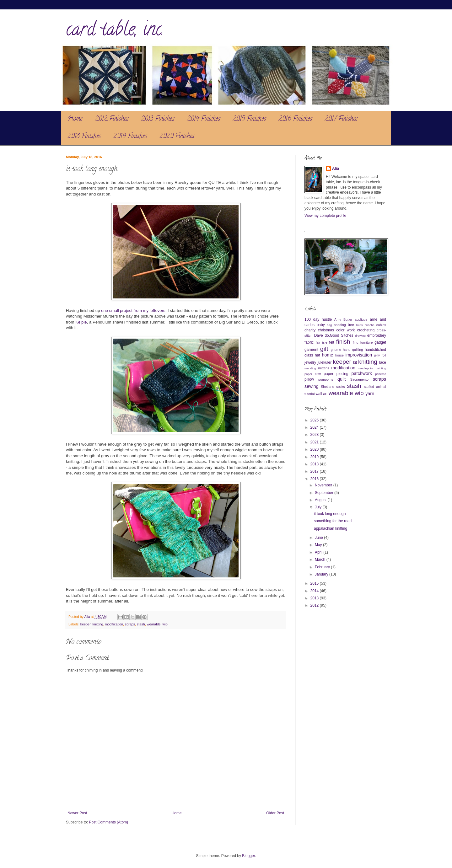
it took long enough (330, 514)
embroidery (377, 335)
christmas (326, 330)
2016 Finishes (295, 119)
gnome (336, 350)
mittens (323, 368)
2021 (315, 442)
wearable (154, 624)
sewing (312, 386)
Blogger (248, 856)
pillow (309, 379)
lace (383, 362)
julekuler (324, 362)
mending (310, 368)
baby (321, 325)
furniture (367, 342)
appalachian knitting (331, 528)
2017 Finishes (341, 119)
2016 (315, 479)
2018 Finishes (84, 137)
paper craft (313, 374)
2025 (315, 420)
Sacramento (359, 379)
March (321, 560)
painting (381, 368)
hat (317, 355)
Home (75, 119)
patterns (381, 374)
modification (114, 624)
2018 (315, 464)
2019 (315, 457)
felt (332, 342)
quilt (342, 379)
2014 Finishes (203, 119)
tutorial (309, 394)
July (319, 507)
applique (361, 319)
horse (339, 355)
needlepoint (366, 368)
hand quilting (353, 350)
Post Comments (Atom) (108, 822)
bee (351, 325)
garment (311, 350)
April (319, 552)
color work (346, 330)
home (328, 355)
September (325, 493)
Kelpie (81, 322)
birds (360, 325)
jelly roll (380, 355)
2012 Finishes (112, 119)
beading (340, 325)
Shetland (328, 387)
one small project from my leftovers (133, 311)
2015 (315, 583)
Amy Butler (343, 319)
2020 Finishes (177, 137)
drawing (360, 336)
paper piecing (336, 374)
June (319, 538)
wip (165, 624)
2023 (315, 435)
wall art (321, 394)
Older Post (275, 813)
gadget (380, 342)
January (322, 574)
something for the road (333, 521)
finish (343, 342)
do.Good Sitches (339, 335)
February (323, 567)
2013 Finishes (158, 119)
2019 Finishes (130, 137)
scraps (130, 624)
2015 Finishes (249, 119)
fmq (356, 342)
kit (355, 362)
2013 (315, 598)
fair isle (322, 342)
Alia (336, 169)
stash (141, 624)
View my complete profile (325, 216)
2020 (315, 449)
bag (329, 325)
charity (310, 330)
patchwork (362, 373)
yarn (370, 394)
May (319, 545)
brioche (369, 325)
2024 (315, 427)
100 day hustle (318, 319)
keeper (85, 624)
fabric (309, 342)
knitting (98, 624)
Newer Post (77, 813)
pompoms (326, 379)
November (324, 485)
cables (381, 325)
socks (341, 387)
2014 (315, 591)
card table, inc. (115, 31)
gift (324, 349)
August (321, 500)
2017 (315, 471)
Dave (319, 335)
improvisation (359, 355)
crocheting (366, 330)
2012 (315, 605)
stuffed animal (375, 387)
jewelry (310, 362)
